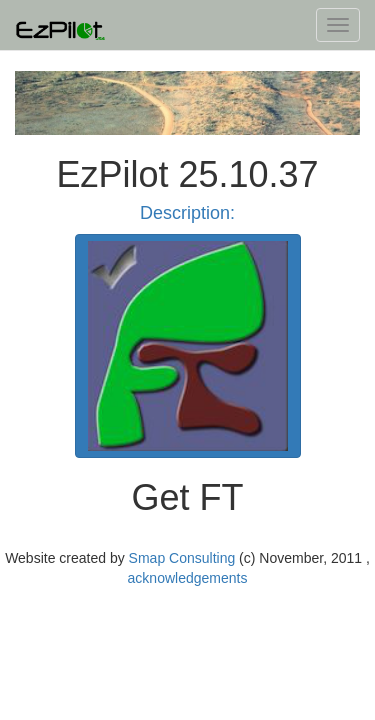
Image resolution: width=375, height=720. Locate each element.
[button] (188, 346)
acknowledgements (188, 578)
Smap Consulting (182, 558)
